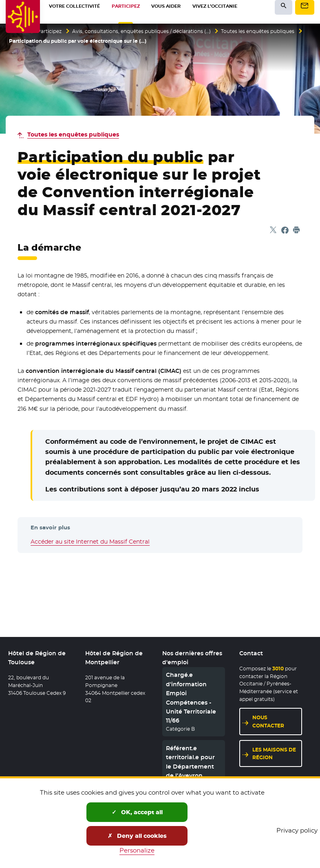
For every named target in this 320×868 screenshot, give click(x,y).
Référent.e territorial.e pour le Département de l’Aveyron (190, 762)
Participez (49, 31)
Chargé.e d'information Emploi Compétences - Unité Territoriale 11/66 (191, 698)
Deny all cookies (137, 836)
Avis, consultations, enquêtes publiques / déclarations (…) (141, 31)
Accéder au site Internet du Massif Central (90, 542)
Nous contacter (268, 722)
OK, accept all (137, 812)
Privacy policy (297, 830)
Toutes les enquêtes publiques (258, 31)
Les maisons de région (274, 753)
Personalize (137, 850)
